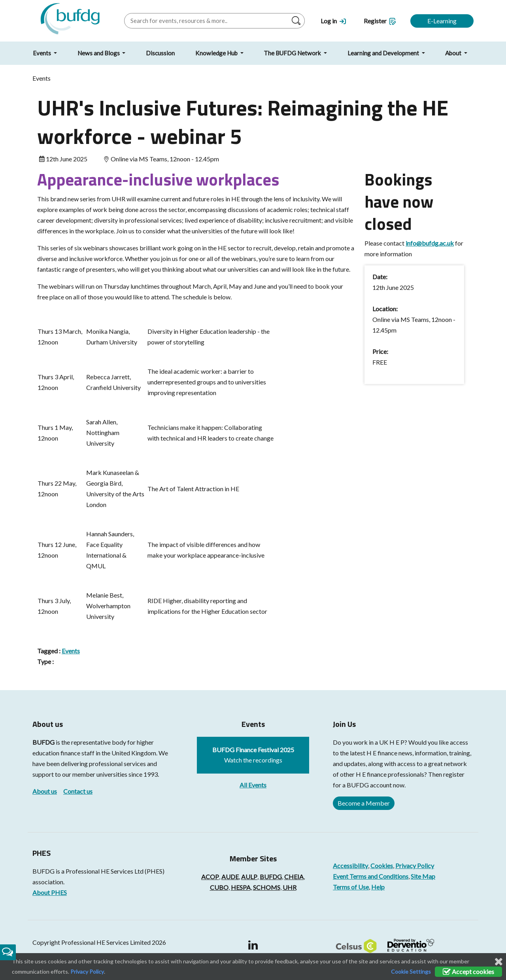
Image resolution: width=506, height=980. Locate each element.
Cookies (382, 866)
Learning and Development (384, 53)
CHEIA (294, 877)
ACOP (210, 877)
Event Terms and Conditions (371, 876)
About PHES (50, 892)
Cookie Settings (411, 971)
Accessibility (350, 866)
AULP (249, 877)
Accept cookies (468, 971)
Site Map (423, 876)
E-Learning (442, 21)
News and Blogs (99, 53)
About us (45, 791)
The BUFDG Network (293, 53)
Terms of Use (351, 887)
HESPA (241, 887)
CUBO (219, 887)
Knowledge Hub (217, 53)
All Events (253, 785)
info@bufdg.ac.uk (430, 243)
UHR (290, 887)
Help (378, 887)
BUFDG (43, 742)
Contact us (78, 791)
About (454, 53)
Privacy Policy (415, 866)
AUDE (230, 877)
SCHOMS (267, 887)
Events (42, 53)
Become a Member (364, 803)
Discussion (160, 53)
